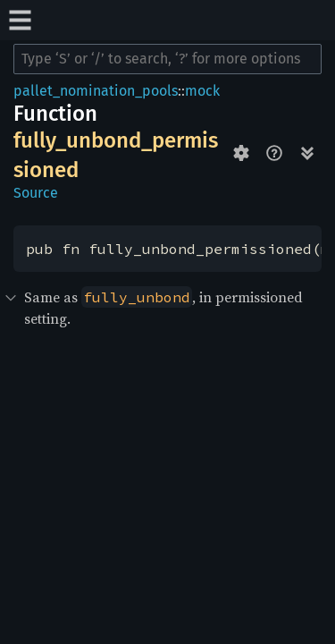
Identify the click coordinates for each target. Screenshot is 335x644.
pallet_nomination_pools (96, 91)
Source (36, 193)
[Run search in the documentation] (167, 59)
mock (202, 91)
